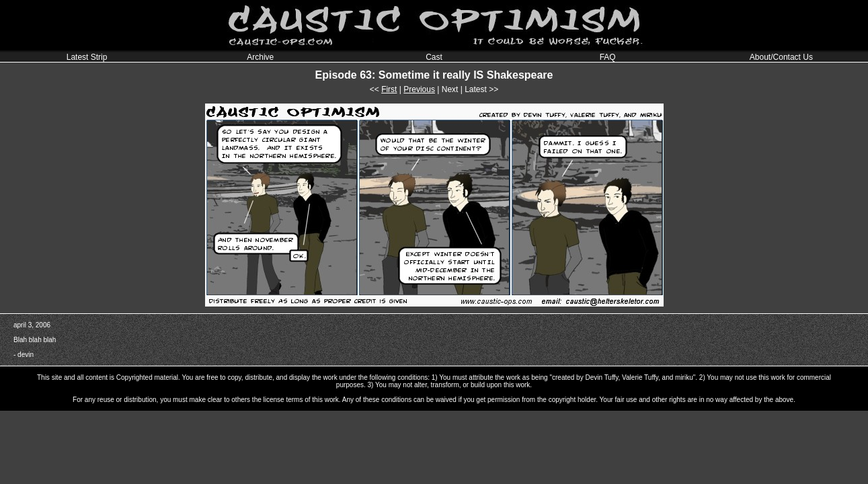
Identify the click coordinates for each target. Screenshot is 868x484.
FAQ (608, 57)
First (389, 89)
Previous (419, 89)
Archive (260, 57)
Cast (434, 57)
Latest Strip (87, 57)
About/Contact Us (781, 57)
